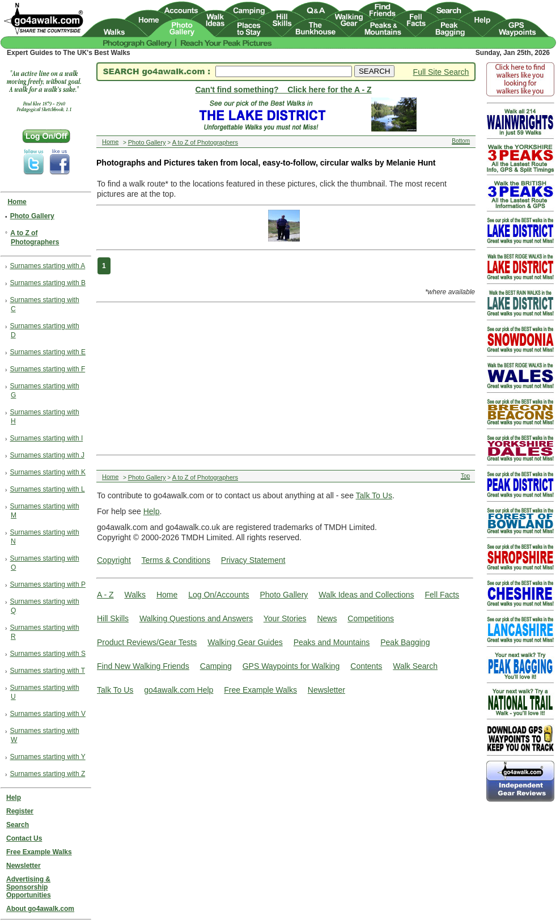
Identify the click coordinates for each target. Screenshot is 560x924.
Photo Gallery (284, 595)
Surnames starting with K (48, 472)
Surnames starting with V (48, 714)
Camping (216, 666)
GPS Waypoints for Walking (291, 666)
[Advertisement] (244, 378)
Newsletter (326, 690)
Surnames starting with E (48, 352)
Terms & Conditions (176, 560)
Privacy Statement (253, 560)
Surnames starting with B (48, 283)
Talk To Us (374, 495)
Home (167, 595)
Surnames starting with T (48, 671)
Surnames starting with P (48, 584)
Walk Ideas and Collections (366, 595)
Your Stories (285, 618)
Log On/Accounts (219, 595)
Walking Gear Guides (245, 642)
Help (152, 511)
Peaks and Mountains (332, 642)
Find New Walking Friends (143, 666)
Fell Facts (442, 595)
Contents (366, 666)
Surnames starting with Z (48, 774)
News (327, 618)
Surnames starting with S (48, 654)
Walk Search (415, 666)
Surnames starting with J (47, 455)
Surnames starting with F (48, 369)
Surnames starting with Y (48, 757)
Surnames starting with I (47, 438)
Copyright (114, 560)
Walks (135, 595)
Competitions (371, 618)
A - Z (105, 595)
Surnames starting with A (48, 266)
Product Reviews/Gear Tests (147, 642)
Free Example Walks (260, 690)
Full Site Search (441, 72)
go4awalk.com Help (179, 690)
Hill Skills (113, 618)
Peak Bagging (405, 642)
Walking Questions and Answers (196, 618)
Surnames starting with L (48, 489)
